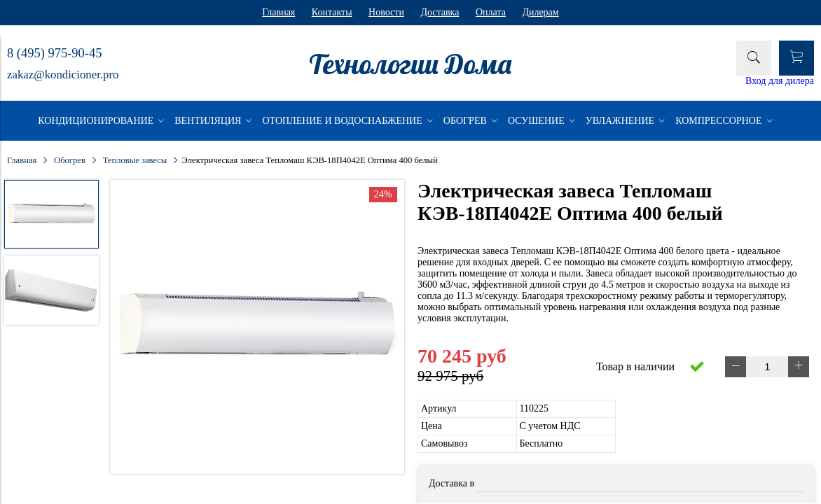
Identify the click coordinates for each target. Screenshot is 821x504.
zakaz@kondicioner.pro (63, 75)
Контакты (332, 12)
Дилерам (540, 12)
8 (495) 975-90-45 (54, 53)
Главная (278, 12)
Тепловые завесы (135, 160)
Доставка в (451, 483)
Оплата (491, 12)
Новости (386, 12)
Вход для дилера (780, 81)
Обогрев (70, 160)
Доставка (440, 12)
